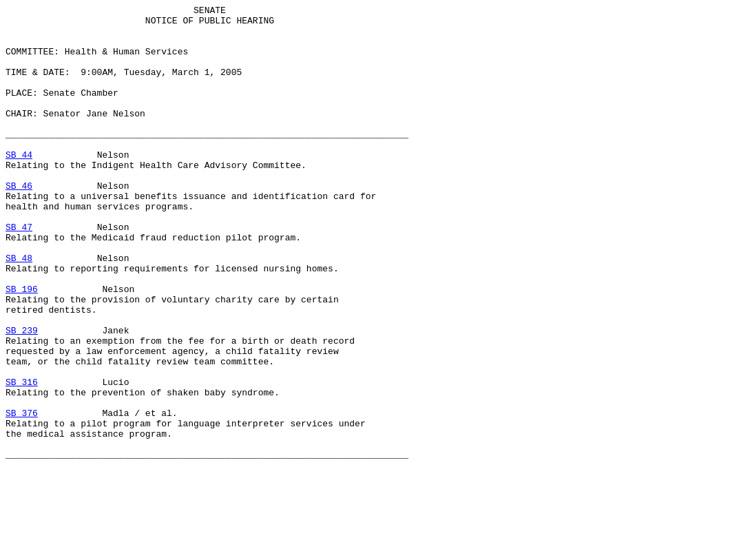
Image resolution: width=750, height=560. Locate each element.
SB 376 (22, 495)
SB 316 (22, 458)
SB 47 (19, 272)
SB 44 (19, 185)
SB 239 (22, 396)
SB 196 (22, 346)
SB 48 (19, 309)
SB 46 (19, 222)
